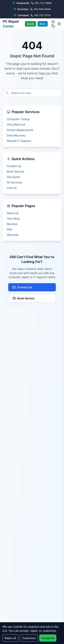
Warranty (13, 235)
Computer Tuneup (18, 119)
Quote (31, 24)
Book (43, 24)
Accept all (48, 638)
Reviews (12, 224)
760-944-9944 (41, 9)
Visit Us (12, 188)
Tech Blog (13, 218)
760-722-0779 (40, 15)
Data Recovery (16, 135)
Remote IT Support (19, 141)
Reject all (10, 638)
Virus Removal (16, 124)
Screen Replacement (20, 130)
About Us (13, 213)
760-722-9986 (41, 3)
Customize (29, 638)
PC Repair (11, 24)
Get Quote (13, 177)
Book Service (15, 171)
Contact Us (14, 166)
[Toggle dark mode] (53, 24)
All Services (14, 182)
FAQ (9, 229)
